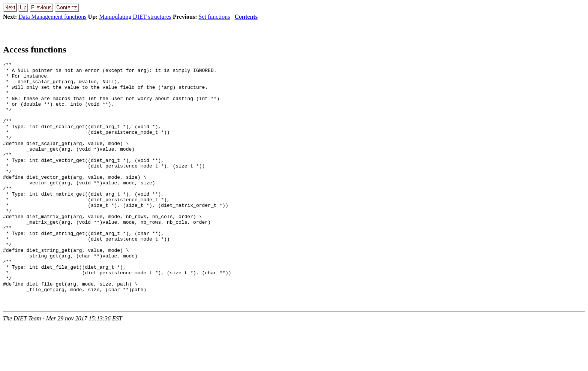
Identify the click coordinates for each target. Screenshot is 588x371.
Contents (246, 17)
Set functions (214, 17)
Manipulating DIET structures (135, 17)
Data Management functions (52, 17)
